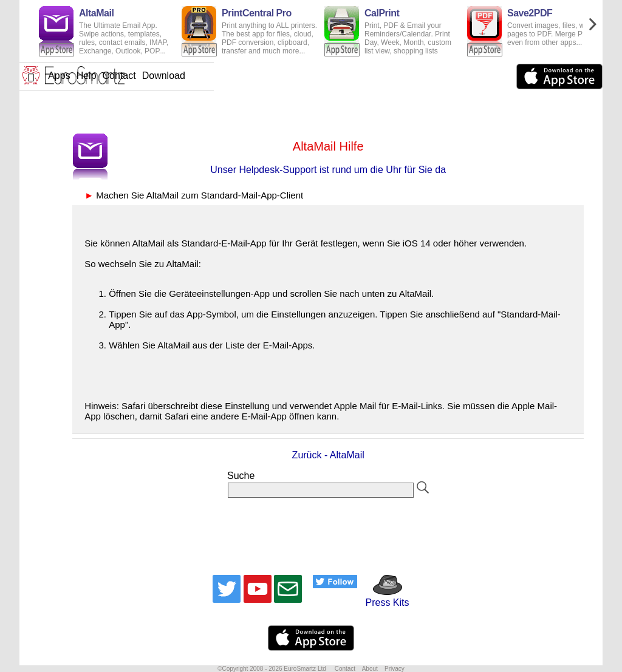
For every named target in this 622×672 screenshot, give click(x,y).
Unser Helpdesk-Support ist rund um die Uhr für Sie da (328, 170)
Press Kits (383, 597)
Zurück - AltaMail (328, 455)
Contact (314, 76)
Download (358, 76)
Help (281, 76)
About (370, 669)
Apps (253, 76)
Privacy (395, 669)
